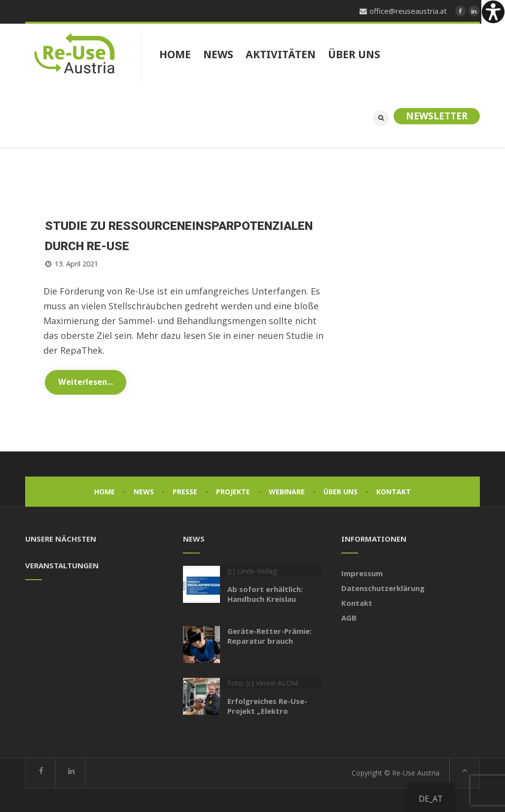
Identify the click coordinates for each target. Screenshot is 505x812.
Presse (185, 491)
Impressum (362, 572)
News (144, 491)
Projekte (233, 491)
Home (105, 491)
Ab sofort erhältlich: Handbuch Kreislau (265, 593)
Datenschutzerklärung (383, 587)
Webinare (287, 491)
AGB (349, 617)
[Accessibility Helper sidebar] (493, 12)
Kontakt (394, 491)
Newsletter (437, 116)
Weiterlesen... (86, 381)
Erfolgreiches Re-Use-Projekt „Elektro (267, 705)
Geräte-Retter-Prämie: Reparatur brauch (270, 635)
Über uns (341, 491)
